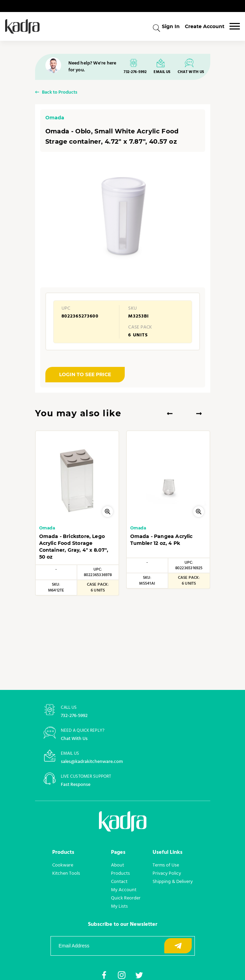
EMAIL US (162, 72)
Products (120, 873)
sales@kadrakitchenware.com (92, 762)
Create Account (205, 26)
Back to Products (60, 93)
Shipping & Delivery (173, 881)
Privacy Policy (167, 873)
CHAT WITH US (191, 72)
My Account (124, 889)
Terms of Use (166, 865)
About (118, 865)
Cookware (63, 865)
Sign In (171, 26)
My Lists (119, 906)
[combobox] (156, 27)
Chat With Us (74, 739)
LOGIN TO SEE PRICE (85, 374)
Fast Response (76, 785)
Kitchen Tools (66, 873)
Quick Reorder (126, 898)
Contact (119, 881)
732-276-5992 (135, 72)
